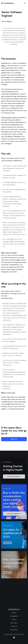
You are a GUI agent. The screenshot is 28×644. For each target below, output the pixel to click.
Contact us (14, 626)
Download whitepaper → (14, 478)
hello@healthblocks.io (14, 609)
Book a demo (14, 623)
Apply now (14, 439)
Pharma (14, 613)
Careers (14, 620)
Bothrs (3, 66)
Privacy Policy (14, 630)
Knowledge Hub (14, 616)
